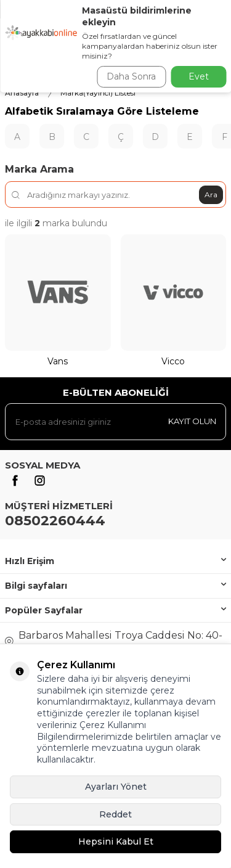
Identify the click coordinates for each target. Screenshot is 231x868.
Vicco (173, 361)
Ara (211, 194)
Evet (199, 76)
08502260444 (55, 521)
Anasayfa (22, 93)
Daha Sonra (131, 76)
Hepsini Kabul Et (116, 841)
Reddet (115, 814)
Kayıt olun (192, 421)
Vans (58, 361)
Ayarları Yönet (116, 787)
